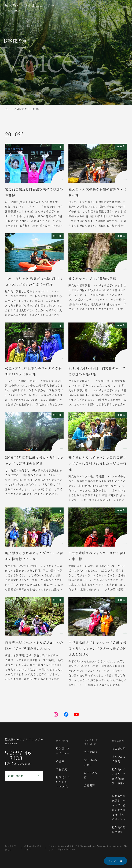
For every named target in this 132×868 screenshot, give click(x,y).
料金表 (60, 761)
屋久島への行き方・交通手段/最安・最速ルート (119, 778)
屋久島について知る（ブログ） (63, 782)
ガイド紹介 (91, 752)
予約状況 (62, 769)
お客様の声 (119, 748)
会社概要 (90, 785)
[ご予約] (114, 861)
